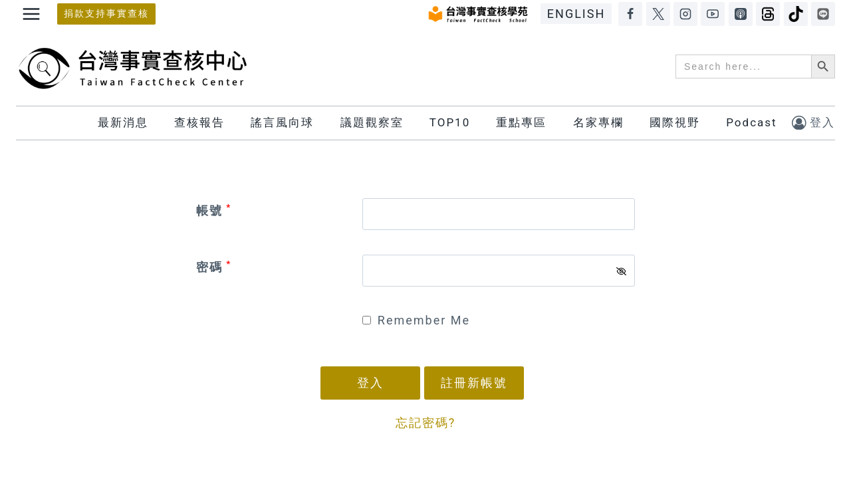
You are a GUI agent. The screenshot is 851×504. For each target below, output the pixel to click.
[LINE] (823, 14)
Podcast (751, 122)
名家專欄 (598, 122)
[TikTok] (796, 14)
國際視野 (675, 122)
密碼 (214, 267)
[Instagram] (685, 14)
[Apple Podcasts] (741, 14)
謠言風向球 (282, 122)
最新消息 (123, 122)
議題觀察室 (372, 122)
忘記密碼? (426, 423)
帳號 (214, 210)
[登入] (813, 123)
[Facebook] (630, 14)
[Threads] (768, 14)
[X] (658, 14)
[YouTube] (713, 14)
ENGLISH (576, 14)
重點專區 (521, 122)
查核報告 (199, 122)
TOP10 (450, 122)
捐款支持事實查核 (106, 14)
